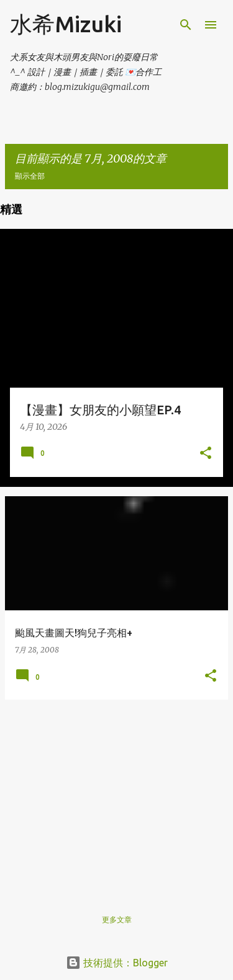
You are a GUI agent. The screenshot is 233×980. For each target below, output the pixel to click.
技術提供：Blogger (117, 963)
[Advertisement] (116, 796)
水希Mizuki (66, 24)
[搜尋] (186, 25)
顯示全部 (30, 176)
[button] (206, 454)
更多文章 (117, 920)
